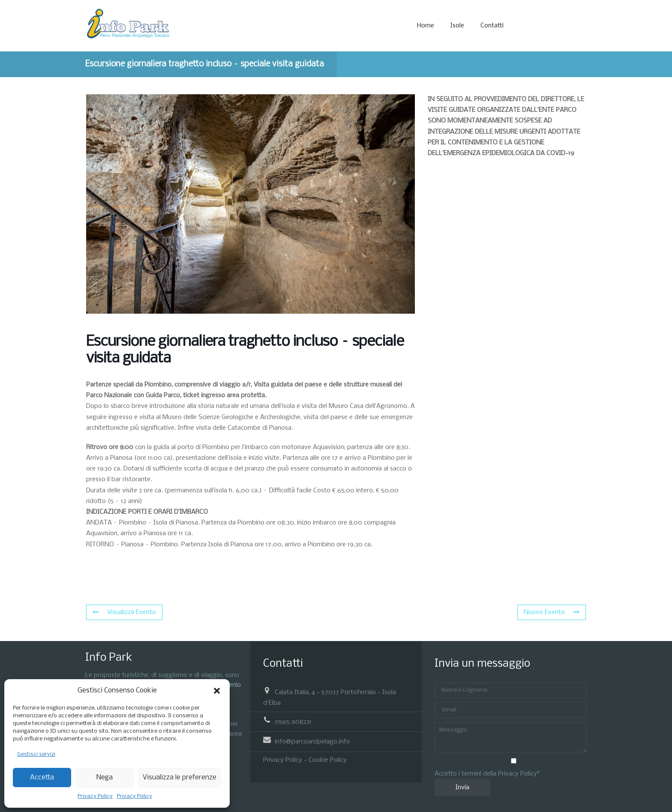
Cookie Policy (328, 760)
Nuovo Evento (552, 612)
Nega (105, 778)
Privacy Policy (95, 796)
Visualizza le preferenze (180, 778)
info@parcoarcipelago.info (312, 742)
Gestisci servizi (36, 754)
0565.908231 (293, 722)
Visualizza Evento (124, 612)
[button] (217, 691)
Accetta (42, 778)
